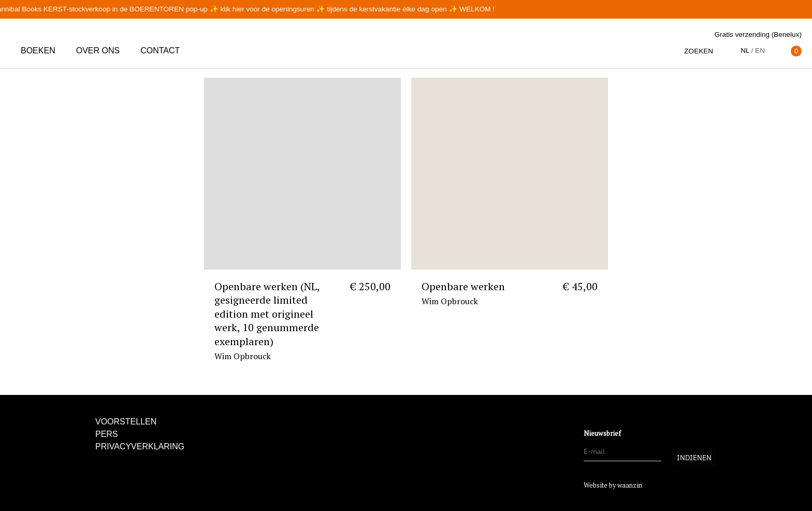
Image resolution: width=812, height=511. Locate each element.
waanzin (630, 485)
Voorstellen (126, 422)
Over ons (98, 51)
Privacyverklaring (140, 446)
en (760, 51)
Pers (107, 434)
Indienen (694, 458)
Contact (160, 51)
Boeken (38, 51)
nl (745, 51)
